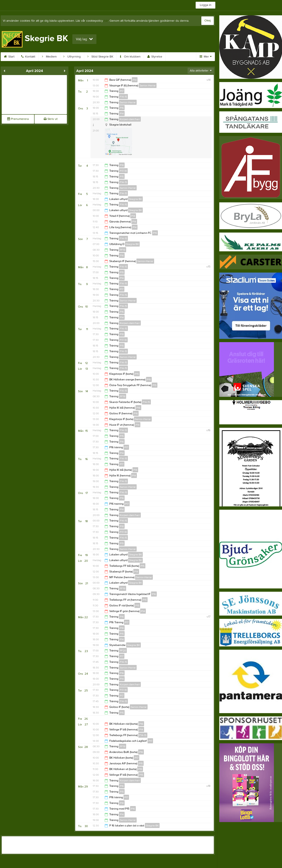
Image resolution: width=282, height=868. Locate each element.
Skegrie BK (135, 199)
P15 (122, 177)
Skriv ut (51, 119)
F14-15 (123, 97)
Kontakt (28, 57)
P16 (122, 108)
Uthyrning (72, 57)
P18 (122, 165)
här (106, 21)
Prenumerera (18, 119)
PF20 (123, 651)
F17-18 (123, 171)
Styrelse (155, 57)
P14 (135, 80)
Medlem (49, 57)
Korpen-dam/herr (130, 119)
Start (9, 57)
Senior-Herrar (148, 86)
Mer (206, 57)
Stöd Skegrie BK (100, 57)
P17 (122, 91)
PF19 (123, 250)
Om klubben (130, 57)
